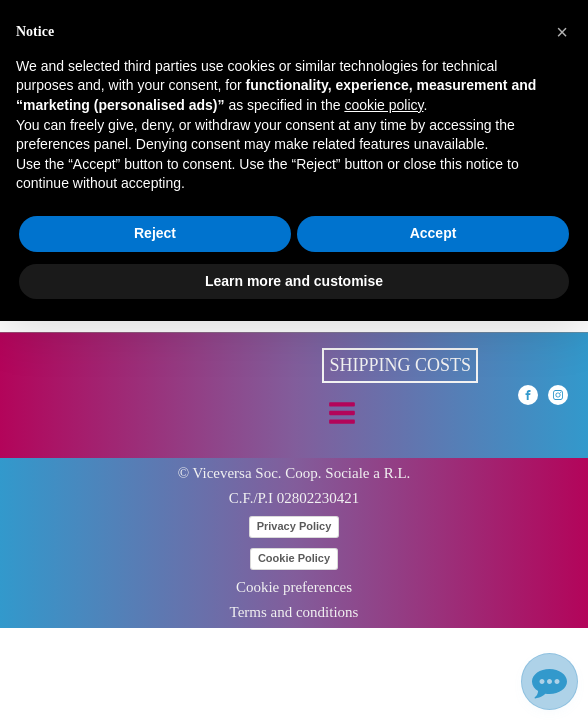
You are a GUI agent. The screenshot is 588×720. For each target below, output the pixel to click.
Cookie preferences (294, 587)
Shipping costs (400, 365)
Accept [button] (433, 233)
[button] (562, 32)
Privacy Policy (294, 526)
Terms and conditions (294, 612)
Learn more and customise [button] (294, 281)
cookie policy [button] (383, 105)
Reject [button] (155, 233)
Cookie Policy (294, 558)
